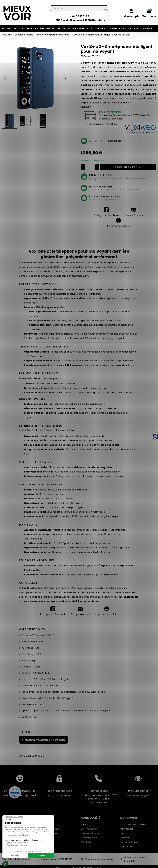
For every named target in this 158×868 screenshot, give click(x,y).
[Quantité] (90, 164)
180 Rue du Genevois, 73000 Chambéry (81, 18)
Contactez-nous (89, 835)
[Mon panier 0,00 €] (149, 11)
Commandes (127, 826)
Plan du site (86, 840)
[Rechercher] (79, 6)
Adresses (125, 835)
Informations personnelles (133, 822)
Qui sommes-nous (90, 826)
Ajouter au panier (128, 164)
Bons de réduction (129, 840)
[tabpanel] (35, 76)
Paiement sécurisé (90, 831)
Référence (86, 54)
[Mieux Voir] (17, 11)
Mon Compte (129, 815)
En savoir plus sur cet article (101, 122)
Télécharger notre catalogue (99, 857)
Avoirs (123, 831)
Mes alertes (126, 844)
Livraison (85, 822)
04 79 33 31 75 (81, 14)
